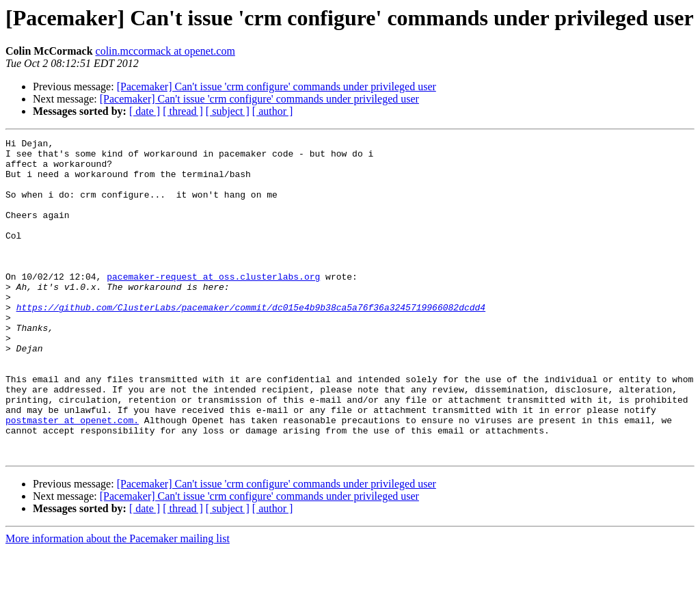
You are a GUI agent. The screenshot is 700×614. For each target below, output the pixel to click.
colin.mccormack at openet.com (165, 51)
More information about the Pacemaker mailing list (118, 602)
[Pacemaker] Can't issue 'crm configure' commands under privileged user (277, 86)
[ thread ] (183, 111)
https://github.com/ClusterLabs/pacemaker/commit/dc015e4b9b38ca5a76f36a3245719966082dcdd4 (251, 342)
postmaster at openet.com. (72, 477)
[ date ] (145, 111)
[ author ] (273, 111)
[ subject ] (228, 111)
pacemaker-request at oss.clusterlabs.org (213, 305)
